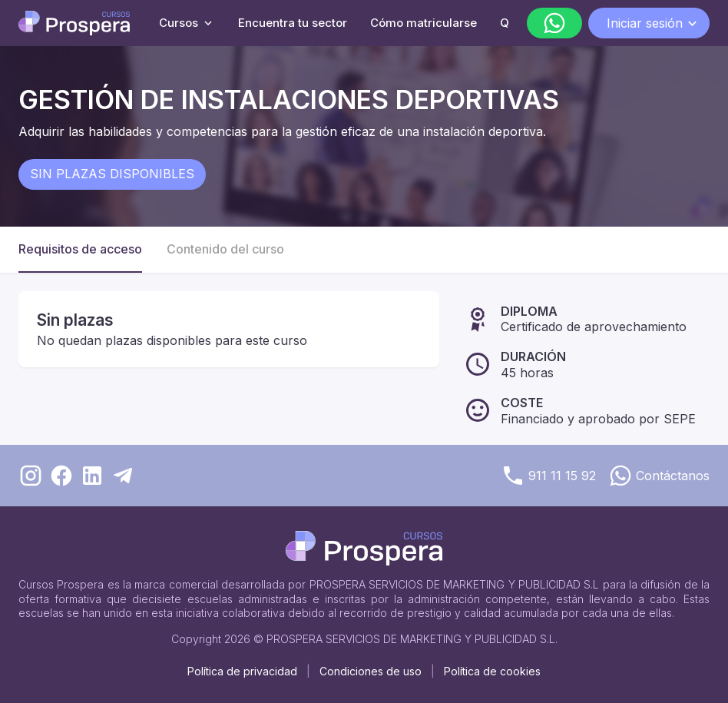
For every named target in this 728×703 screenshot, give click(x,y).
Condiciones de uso (371, 671)
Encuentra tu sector (293, 23)
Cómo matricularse (424, 23)
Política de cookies (492, 671)
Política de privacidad (242, 671)
